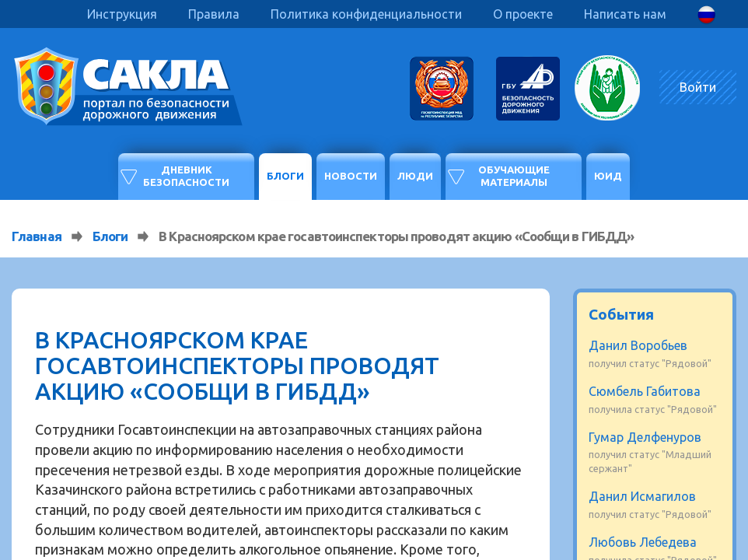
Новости (351, 176)
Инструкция (122, 14)
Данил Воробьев (638, 345)
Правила (214, 14)
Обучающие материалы (514, 176)
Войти (698, 87)
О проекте (523, 14)
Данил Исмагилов (642, 496)
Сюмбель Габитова (645, 391)
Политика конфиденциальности (366, 14)
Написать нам (625, 14)
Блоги (285, 176)
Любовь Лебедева (643, 542)
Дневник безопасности (186, 176)
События (621, 314)
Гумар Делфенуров (645, 437)
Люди (415, 176)
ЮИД (608, 176)
